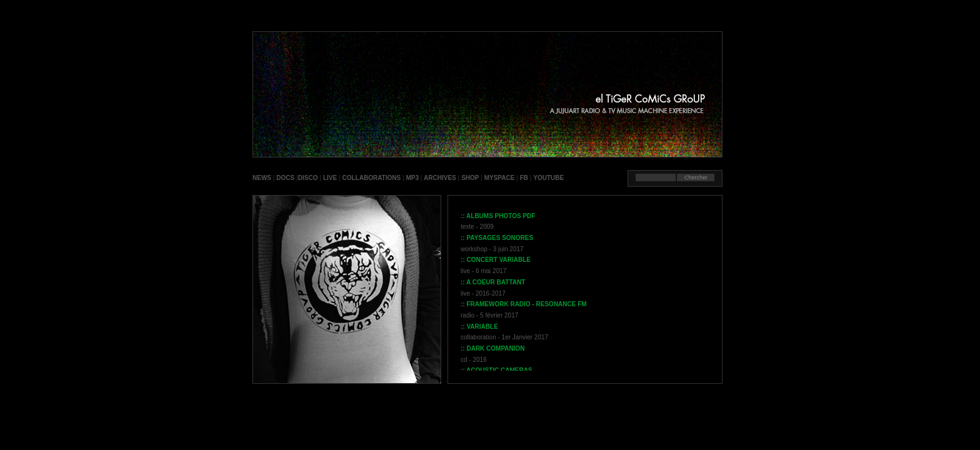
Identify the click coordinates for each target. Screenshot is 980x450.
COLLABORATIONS (371, 178)
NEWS (262, 178)
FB (524, 178)
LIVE (330, 178)
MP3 (413, 178)
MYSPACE (500, 178)
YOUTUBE (548, 178)
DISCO (308, 178)
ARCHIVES (440, 178)
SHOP (470, 178)
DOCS (285, 178)
